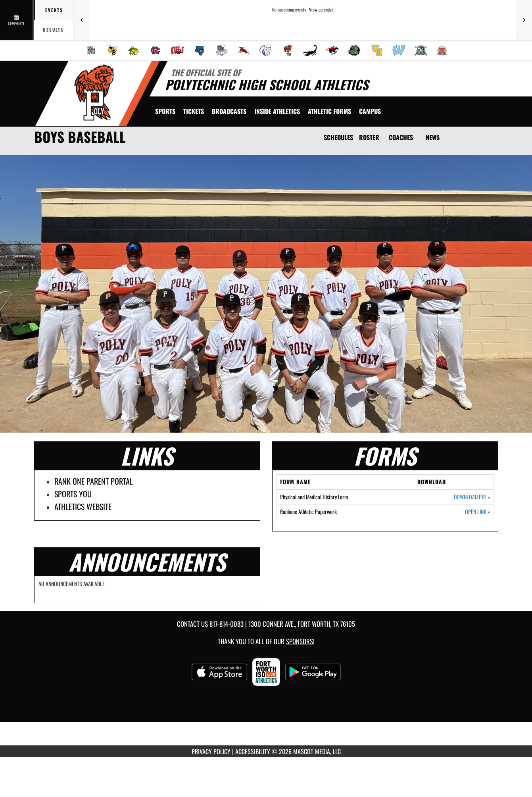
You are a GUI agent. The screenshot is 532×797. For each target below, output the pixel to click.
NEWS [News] (433, 137)
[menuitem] (91, 50)
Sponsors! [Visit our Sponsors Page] (300, 641)
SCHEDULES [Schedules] (338, 137)
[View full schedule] (17, 20)
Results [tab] (53, 30)
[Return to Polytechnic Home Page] (94, 92)
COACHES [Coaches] (401, 137)
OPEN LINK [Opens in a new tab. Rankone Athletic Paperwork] (478, 512)
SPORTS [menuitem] (165, 111)
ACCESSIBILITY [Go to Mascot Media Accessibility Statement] (253, 751)
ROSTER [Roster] (369, 137)
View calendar (321, 10)
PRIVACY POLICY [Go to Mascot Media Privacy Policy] (211, 751)
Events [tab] (54, 10)
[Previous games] (81, 20)
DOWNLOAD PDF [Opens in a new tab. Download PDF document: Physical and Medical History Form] (472, 497)
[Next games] (524, 20)
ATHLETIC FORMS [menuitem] (329, 111)
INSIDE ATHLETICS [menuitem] (277, 111)
